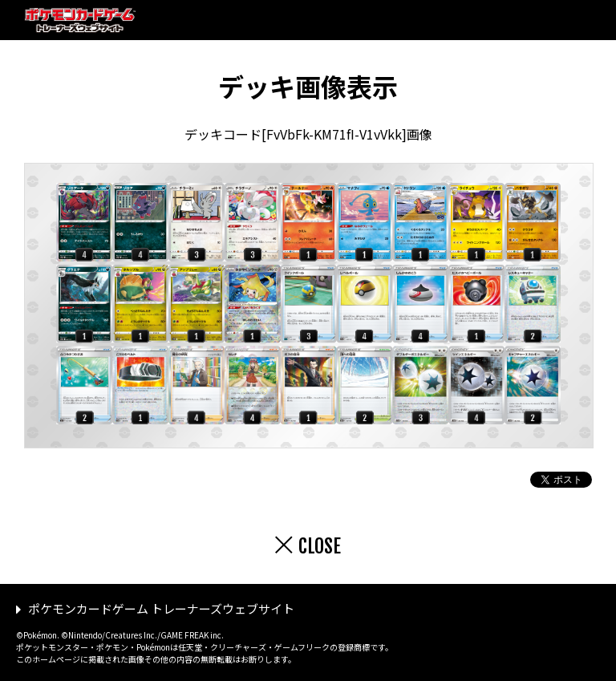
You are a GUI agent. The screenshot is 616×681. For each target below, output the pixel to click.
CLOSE (320, 546)
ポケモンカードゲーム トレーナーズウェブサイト (161, 608)
